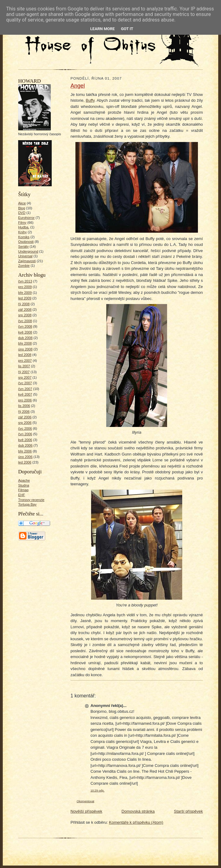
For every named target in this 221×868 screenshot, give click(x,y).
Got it (127, 29)
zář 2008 (25, 310)
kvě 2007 (25, 394)
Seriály (23, 247)
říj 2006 (24, 412)
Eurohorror (26, 218)
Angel (78, 86)
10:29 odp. (97, 790)
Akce (22, 203)
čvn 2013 (25, 281)
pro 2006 (25, 400)
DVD (22, 213)
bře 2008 (25, 343)
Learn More (102, 29)
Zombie (24, 266)
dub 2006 (25, 445)
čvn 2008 (25, 326)
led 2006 (25, 462)
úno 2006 (25, 457)
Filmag (23, 490)
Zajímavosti (27, 261)
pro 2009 (25, 287)
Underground (28, 251)
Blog (22, 208)
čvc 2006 (25, 428)
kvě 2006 (25, 440)
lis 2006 (24, 406)
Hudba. (24, 227)
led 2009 (25, 298)
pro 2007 (25, 361)
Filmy (22, 223)
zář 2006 (25, 417)
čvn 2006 (25, 434)
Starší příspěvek (188, 811)
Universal (25, 256)
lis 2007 (24, 366)
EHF (22, 495)
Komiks (24, 237)
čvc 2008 (25, 321)
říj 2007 (24, 372)
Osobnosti (26, 242)
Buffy (90, 100)
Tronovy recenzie (31, 500)
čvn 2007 (25, 389)
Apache (24, 480)
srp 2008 (25, 315)
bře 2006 (25, 451)
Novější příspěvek (86, 811)
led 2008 (25, 355)
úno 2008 (25, 349)
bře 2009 (25, 293)
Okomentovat (85, 801)
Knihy (22, 232)
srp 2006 (25, 423)
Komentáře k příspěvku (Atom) (136, 822)
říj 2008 (24, 304)
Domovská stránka (138, 811)
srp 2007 (25, 377)
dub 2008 (25, 338)
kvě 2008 (25, 332)
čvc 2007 (25, 383)
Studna (24, 485)
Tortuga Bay (27, 504)
